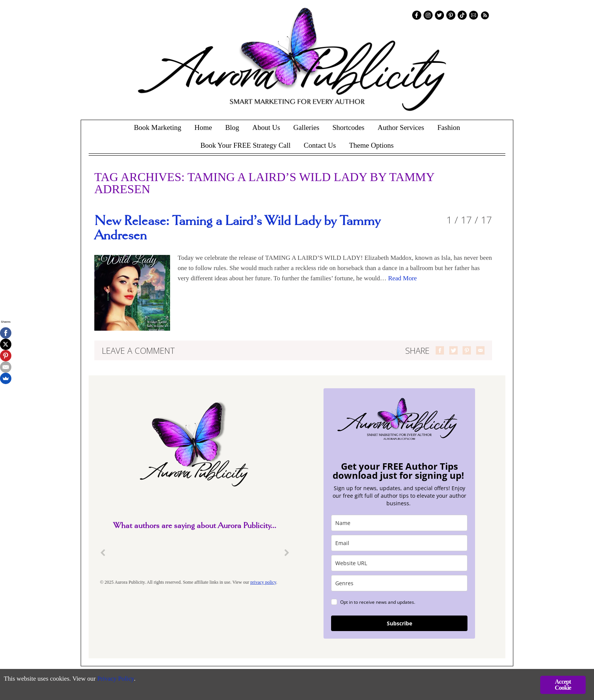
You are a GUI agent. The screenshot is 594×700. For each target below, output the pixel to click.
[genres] (399, 583)
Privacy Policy (118, 679)
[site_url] (399, 563)
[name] (399, 523)
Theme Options (371, 145)
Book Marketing (157, 127)
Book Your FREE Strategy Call (245, 145)
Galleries (306, 127)
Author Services (401, 127)
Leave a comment (138, 350)
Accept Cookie (563, 685)
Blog (232, 127)
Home (203, 127)
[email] (399, 543)
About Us (266, 127)
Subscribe (399, 623)
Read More (402, 278)
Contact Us (320, 145)
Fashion (449, 127)
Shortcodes (349, 127)
